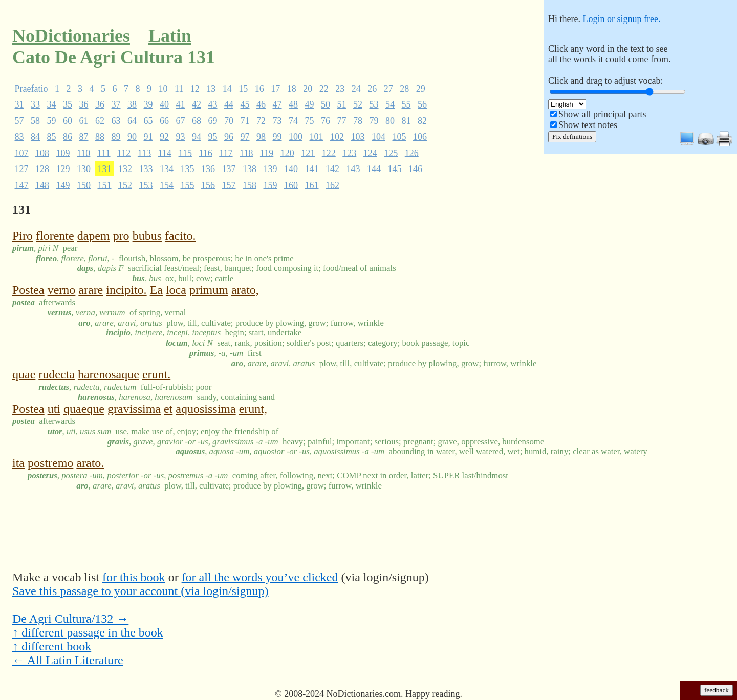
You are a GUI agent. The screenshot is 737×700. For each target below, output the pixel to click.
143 (353, 169)
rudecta (57, 374)
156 (208, 185)
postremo (50, 463)
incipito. (126, 290)
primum (209, 290)
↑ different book (52, 646)
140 (291, 169)
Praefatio (31, 88)
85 (52, 137)
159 (270, 185)
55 (406, 104)
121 (308, 153)
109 (63, 153)
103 (358, 137)
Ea (156, 290)
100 (296, 137)
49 (310, 104)
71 (245, 120)
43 (213, 104)
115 (185, 153)
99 (277, 137)
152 (125, 185)
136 (208, 169)
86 (68, 137)
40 (164, 104)
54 (390, 104)
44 (229, 104)
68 (197, 120)
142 (332, 169)
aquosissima (205, 409)
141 (312, 169)
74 (293, 120)
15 (243, 88)
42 (197, 104)
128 (42, 169)
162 (332, 185)
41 (181, 104)
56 (422, 104)
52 (358, 104)
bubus (147, 236)
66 (164, 120)
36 (84, 104)
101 (317, 137)
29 (421, 88)
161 (312, 185)
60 (68, 120)
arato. (90, 463)
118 (246, 153)
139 (270, 169)
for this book (134, 577)
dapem (94, 236)
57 (19, 120)
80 (390, 120)
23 (340, 88)
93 (181, 137)
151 (105, 185)
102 (337, 137)
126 (412, 153)
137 (229, 169)
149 (63, 185)
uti (54, 409)
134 (167, 169)
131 (105, 169)
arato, (245, 290)
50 (326, 104)
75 (310, 120)
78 (358, 120)
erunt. (156, 374)
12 (195, 88)
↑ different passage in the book (88, 632)
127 (22, 169)
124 (370, 153)
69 (213, 120)
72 (261, 120)
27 (388, 88)
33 (35, 104)
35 (68, 104)
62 (100, 120)
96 (229, 137)
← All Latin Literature (68, 660)
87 (84, 137)
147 (22, 185)
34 (52, 104)
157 (229, 185)
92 (164, 137)
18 (292, 88)
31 (19, 104)
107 (22, 153)
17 (275, 88)
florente (55, 236)
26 (372, 88)
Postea (28, 290)
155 (188, 185)
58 (35, 120)
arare (91, 290)
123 (349, 153)
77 (342, 120)
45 (245, 104)
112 (124, 153)
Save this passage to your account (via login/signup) (140, 591)
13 (211, 88)
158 (250, 185)
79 (374, 120)
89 (116, 137)
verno (62, 290)
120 (287, 153)
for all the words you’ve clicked (260, 577)
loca (176, 290)
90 (132, 137)
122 (329, 153)
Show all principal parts (602, 114)
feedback (717, 690)
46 (261, 104)
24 (356, 88)
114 (165, 153)
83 (19, 137)
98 (261, 137)
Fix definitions (572, 136)
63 (116, 120)
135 (188, 169)
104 (378, 137)
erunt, (253, 409)
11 (179, 88)
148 (42, 185)
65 (148, 120)
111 (104, 153)
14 (227, 88)
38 (132, 104)
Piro (23, 236)
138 (250, 169)
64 (132, 120)
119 (267, 153)
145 (395, 169)
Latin (170, 36)
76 (326, 120)
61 (84, 120)
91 (148, 137)
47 (277, 104)
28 (404, 88)
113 (144, 153)
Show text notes (588, 125)
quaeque (84, 409)
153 (146, 185)
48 (293, 104)
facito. (180, 236)
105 (399, 137)
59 (52, 120)
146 (415, 169)
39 (148, 104)
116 (205, 153)
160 (291, 185)
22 (324, 88)
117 (226, 153)
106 (420, 137)
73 (277, 120)
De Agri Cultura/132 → (70, 619)
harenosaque (109, 374)
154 (167, 185)
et (168, 409)
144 (374, 169)
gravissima (134, 409)
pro (121, 236)
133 (146, 169)
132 (125, 169)
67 (181, 120)
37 (116, 104)
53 (374, 104)
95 (213, 137)
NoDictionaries (71, 36)
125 (391, 153)
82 (422, 120)
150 (84, 185)
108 (42, 153)
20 (308, 88)
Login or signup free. (621, 19)
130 (84, 169)
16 (259, 88)
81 (406, 120)
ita (18, 463)
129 (63, 169)
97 (245, 137)
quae (24, 374)
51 (342, 104)
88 (100, 137)
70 (229, 120)
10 (163, 88)
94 (197, 137)
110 (83, 153)
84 (35, 137)
